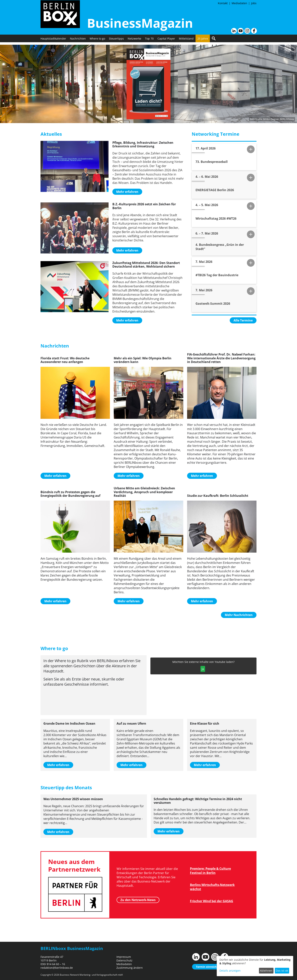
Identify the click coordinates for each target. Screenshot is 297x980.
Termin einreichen (208, 967)
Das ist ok (282, 971)
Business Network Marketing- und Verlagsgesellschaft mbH (91, 975)
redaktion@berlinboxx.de (57, 968)
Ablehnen (266, 971)
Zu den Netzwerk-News (138, 900)
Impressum (124, 957)
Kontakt (223, 3)
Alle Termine (243, 320)
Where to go (97, 41)
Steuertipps (116, 41)
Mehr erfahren (127, 192)
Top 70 (149, 41)
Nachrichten (78, 41)
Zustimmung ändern (130, 968)
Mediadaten (239, 3)
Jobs (254, 3)
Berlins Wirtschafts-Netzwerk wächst (212, 887)
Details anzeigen (230, 971)
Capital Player (166, 41)
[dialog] (255, 966)
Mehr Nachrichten (239, 615)
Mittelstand (186, 41)
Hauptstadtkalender (53, 41)
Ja (203, 669)
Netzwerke (134, 41)
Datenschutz (124, 960)
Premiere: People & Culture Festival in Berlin (210, 871)
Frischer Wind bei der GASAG (212, 901)
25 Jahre (203, 41)
